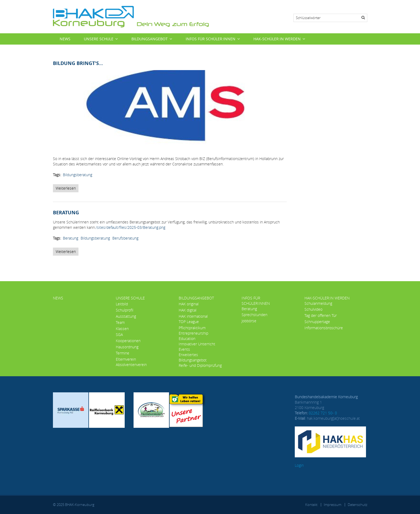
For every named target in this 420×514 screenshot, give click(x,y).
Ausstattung (126, 316)
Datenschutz (358, 505)
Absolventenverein (131, 365)
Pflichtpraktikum (192, 328)
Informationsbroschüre (324, 328)
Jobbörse (249, 321)
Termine (123, 353)
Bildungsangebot (150, 39)
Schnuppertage (317, 322)
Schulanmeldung (318, 303)
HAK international (193, 316)
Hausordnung (127, 347)
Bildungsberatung (78, 175)
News (65, 39)
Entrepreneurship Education (193, 336)
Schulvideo (313, 309)
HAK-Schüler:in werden (277, 39)
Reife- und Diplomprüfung (200, 365)
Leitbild (122, 304)
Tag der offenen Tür (321, 315)
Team (120, 322)
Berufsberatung (125, 238)
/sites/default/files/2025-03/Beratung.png (130, 227)
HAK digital (188, 310)
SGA (119, 334)
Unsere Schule (99, 39)
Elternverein (126, 359)
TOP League (189, 322)
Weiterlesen (67, 189)
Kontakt (311, 505)
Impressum (333, 505)
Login (299, 465)
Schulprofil (125, 310)
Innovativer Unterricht (197, 344)
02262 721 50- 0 (323, 413)
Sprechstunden (254, 315)
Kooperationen (128, 341)
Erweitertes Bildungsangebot (193, 357)
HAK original (189, 304)
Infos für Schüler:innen (211, 39)
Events (184, 349)
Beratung (71, 238)
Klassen (122, 329)
